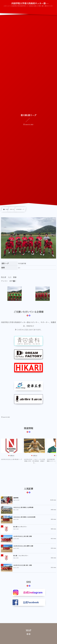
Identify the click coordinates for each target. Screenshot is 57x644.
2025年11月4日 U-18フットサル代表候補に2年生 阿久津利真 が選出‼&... (34, 462)
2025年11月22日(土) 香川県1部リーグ (11, 460)
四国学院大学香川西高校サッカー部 (28, 3)
